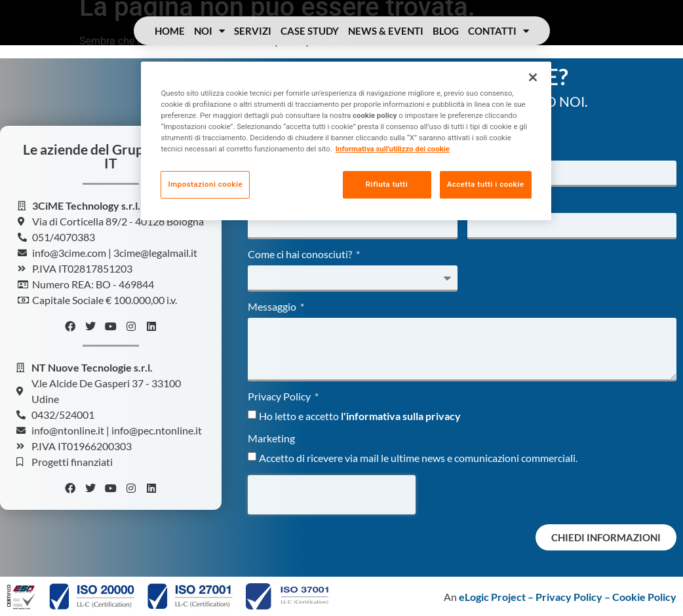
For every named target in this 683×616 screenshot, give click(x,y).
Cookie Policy (644, 597)
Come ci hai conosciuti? (301, 255)
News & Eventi (386, 31)
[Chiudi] (533, 77)
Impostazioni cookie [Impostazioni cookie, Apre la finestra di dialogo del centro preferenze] (205, 184)
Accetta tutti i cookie (486, 184)
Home (170, 31)
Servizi (253, 31)
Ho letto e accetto (360, 416)
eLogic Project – (497, 597)
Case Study (310, 31)
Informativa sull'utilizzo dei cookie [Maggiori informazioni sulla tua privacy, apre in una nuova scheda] (393, 149)
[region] (346, 141)
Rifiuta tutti (385, 184)
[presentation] (332, 495)
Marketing (271, 439)
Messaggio (273, 307)
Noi (209, 31)
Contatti (498, 31)
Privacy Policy (280, 397)
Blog (446, 31)
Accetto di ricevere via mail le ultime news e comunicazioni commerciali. (418, 458)
